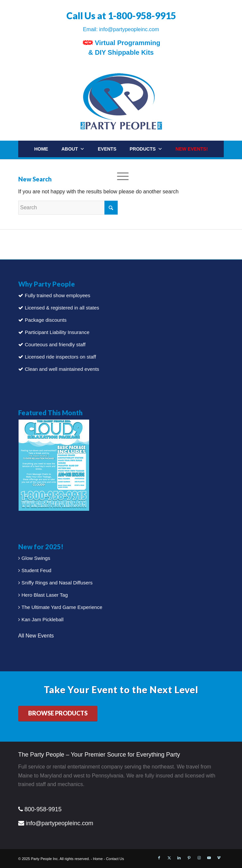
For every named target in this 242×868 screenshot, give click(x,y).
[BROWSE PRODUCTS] (58, 714)
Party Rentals (117, 166)
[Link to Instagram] (199, 858)
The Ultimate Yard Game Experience (62, 607)
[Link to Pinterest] (189, 858)
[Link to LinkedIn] (179, 858)
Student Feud (36, 570)
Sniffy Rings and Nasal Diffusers (57, 583)
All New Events (36, 636)
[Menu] (121, 176)
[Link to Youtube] (209, 858)
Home (41, 149)
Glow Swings (36, 558)
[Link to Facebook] (159, 858)
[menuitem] (214, 164)
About (73, 149)
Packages (71, 166)
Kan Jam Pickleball (43, 619)
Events (107, 149)
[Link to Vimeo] (219, 858)
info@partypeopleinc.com (129, 29)
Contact (160, 166)
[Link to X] (169, 858)
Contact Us (115, 859)
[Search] (208, 167)
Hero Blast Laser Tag (45, 595)
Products (146, 149)
